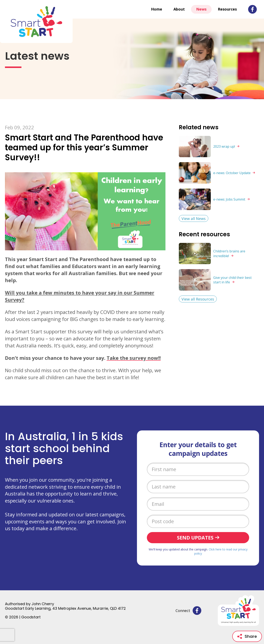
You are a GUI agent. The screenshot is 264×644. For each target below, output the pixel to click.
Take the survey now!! (134, 358)
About (179, 9)
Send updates (195, 538)
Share (247, 636)
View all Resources (198, 299)
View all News (194, 219)
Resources (227, 9)
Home (157, 9)
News (201, 9)
